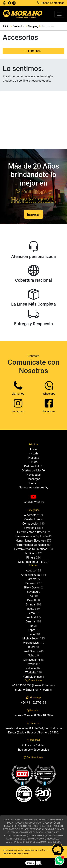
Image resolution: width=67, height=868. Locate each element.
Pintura (31, 558)
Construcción (31, 524)
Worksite (31, 672)
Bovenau (32, 592)
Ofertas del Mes (33, 470)
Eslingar (31, 604)
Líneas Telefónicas (51, 3)
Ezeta (31, 609)
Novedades (33, 475)
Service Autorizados (34, 487)
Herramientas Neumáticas (31, 549)
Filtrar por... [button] (33, 51)
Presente (33, 458)
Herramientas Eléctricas (31, 541)
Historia (34, 453)
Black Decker (32, 587)
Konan (31, 634)
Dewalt (32, 600)
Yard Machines (32, 677)
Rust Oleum (31, 651)
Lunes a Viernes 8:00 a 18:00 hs (33, 715)
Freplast (31, 617)
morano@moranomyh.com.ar (33, 690)
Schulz (32, 655)
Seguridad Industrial (31, 562)
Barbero (32, 579)
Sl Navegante (32, 660)
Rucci (32, 647)
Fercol (32, 613)
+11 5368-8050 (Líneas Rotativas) (34, 685)
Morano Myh (31, 643)
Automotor (31, 515)
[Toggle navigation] (59, 14)
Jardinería (31, 553)
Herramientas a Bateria (32, 532)
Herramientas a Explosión (31, 536)
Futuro (34, 462)
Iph (31, 626)
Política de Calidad (33, 745)
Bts (31, 596)
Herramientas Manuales (31, 545)
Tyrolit (31, 664)
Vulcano (31, 668)
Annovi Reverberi (32, 575)
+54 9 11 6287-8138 (33, 703)
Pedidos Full (33, 466)
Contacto (33, 483)
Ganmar (31, 621)
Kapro (31, 630)
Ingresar (33, 214)
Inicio (6, 26)
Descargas (34, 479)
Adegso (31, 570)
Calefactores (32, 519)
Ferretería (30, 528)
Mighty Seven (31, 638)
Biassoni (31, 583)
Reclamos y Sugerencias (34, 750)
